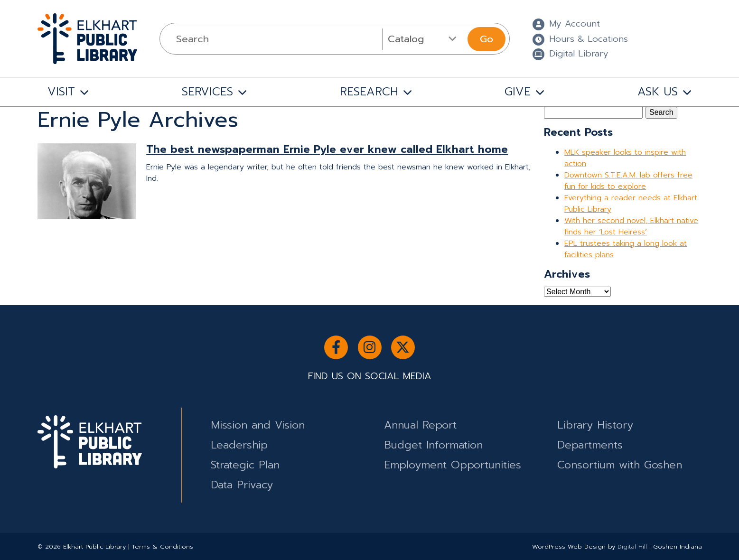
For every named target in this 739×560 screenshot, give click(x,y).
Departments (590, 445)
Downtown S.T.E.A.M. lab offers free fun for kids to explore (628, 181)
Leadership (239, 445)
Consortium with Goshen (620, 465)
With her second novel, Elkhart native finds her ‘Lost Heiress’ (631, 226)
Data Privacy (242, 485)
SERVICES (207, 92)
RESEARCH (369, 92)
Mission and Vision (258, 425)
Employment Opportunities (453, 465)
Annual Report (420, 425)
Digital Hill (632, 546)
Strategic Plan (245, 465)
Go (486, 39)
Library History (595, 425)
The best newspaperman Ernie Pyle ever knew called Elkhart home (327, 149)
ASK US (658, 92)
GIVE (518, 92)
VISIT (61, 92)
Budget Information (433, 445)
